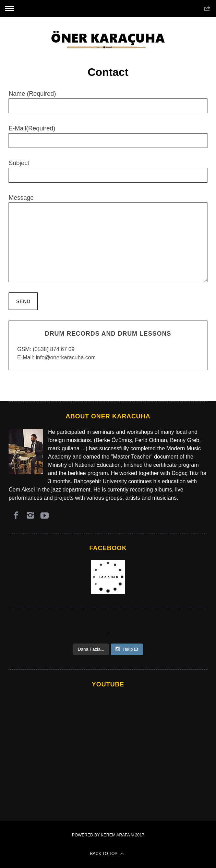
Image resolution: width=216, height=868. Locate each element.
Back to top (107, 854)
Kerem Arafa (115, 835)
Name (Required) (108, 102)
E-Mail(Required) (108, 136)
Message (108, 238)
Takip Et (127, 649)
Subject (108, 171)
